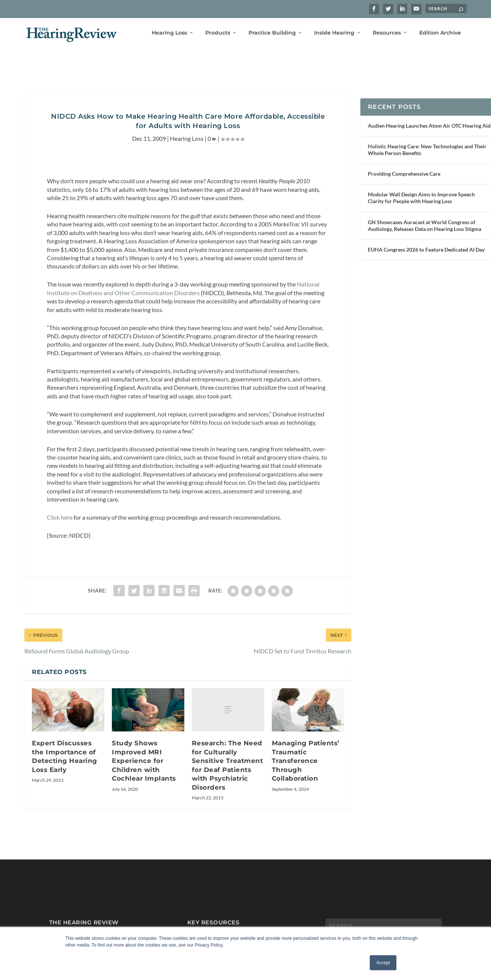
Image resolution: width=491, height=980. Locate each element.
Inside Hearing (334, 33)
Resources (387, 33)
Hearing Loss (169, 33)
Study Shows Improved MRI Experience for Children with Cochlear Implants (144, 749)
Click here (60, 506)
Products (218, 33)
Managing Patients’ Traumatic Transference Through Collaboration (306, 749)
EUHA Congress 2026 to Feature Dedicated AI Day (426, 238)
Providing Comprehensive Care (404, 162)
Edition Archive (440, 33)
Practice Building (272, 33)
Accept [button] (383, 963)
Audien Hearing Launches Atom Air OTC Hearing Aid (429, 114)
